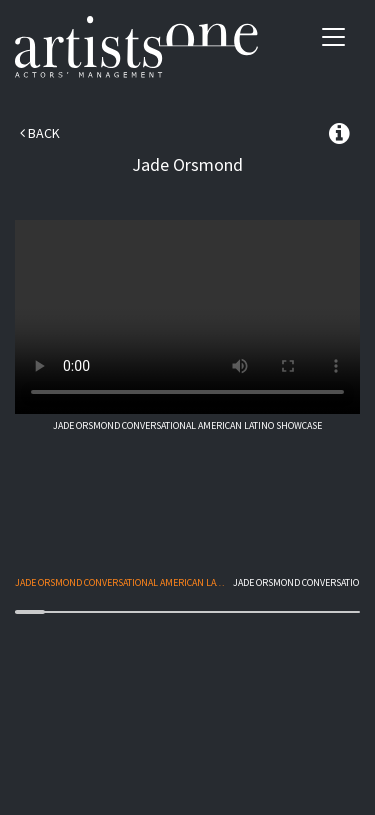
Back (40, 133)
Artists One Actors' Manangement (136, 47)
